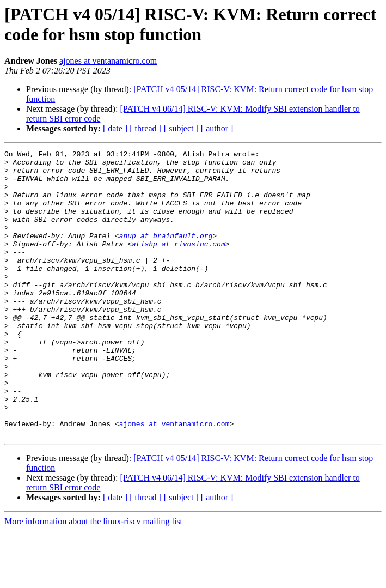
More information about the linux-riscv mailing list (93, 578)
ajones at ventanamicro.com (108, 61)
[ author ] (217, 128)
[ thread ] (146, 128)
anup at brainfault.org (166, 253)
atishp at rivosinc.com (179, 263)
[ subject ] (181, 128)
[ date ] (115, 128)
